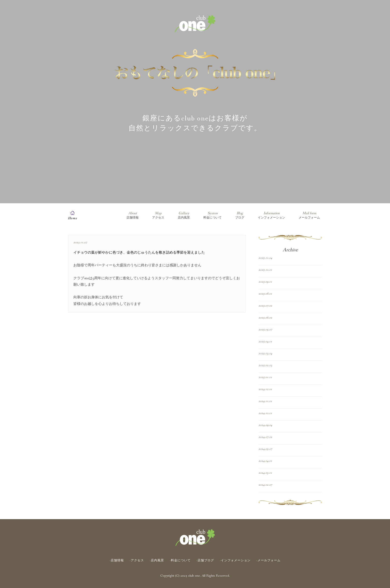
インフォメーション (271, 215)
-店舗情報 (117, 561)
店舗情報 (133, 215)
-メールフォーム (269, 561)
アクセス (158, 215)
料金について (213, 215)
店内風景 (184, 215)
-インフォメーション (235, 561)
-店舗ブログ (205, 561)
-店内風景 (157, 561)
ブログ (240, 215)
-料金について (180, 561)
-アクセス (137, 561)
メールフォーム (309, 215)
